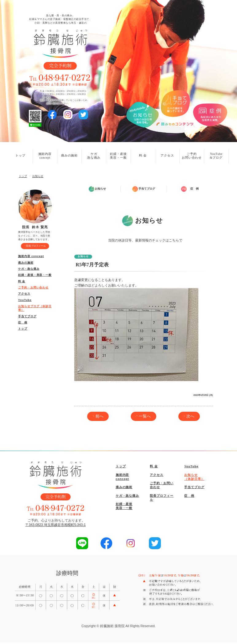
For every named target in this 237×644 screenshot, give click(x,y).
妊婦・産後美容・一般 (118, 156)
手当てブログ (27, 316)
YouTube (25, 300)
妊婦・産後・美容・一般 (35, 275)
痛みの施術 (69, 155)
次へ (190, 417)
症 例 (23, 322)
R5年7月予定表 (92, 266)
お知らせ (38, 176)
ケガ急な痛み (94, 156)
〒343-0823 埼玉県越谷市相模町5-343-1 (56, 526)
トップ (20, 155)
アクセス (167, 155)
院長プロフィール (36, 246)
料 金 (143, 155)
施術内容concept (45, 156)
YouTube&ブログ (216, 156)
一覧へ (145, 417)
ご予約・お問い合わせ (33, 287)
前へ (99, 417)
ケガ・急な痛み (29, 269)
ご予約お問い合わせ (192, 156)
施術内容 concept (31, 256)
